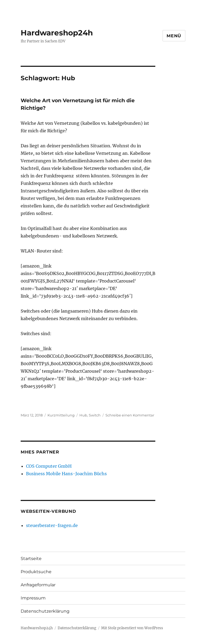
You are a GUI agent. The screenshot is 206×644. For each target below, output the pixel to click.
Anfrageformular (38, 585)
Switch (95, 415)
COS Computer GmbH (49, 466)
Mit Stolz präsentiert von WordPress (132, 628)
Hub (83, 415)
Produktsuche (36, 572)
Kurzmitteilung (61, 415)
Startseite (31, 559)
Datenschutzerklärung (45, 611)
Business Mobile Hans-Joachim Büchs (66, 474)
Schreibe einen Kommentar (130, 415)
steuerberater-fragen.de (52, 525)
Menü (174, 36)
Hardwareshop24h (57, 33)
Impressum (33, 598)
